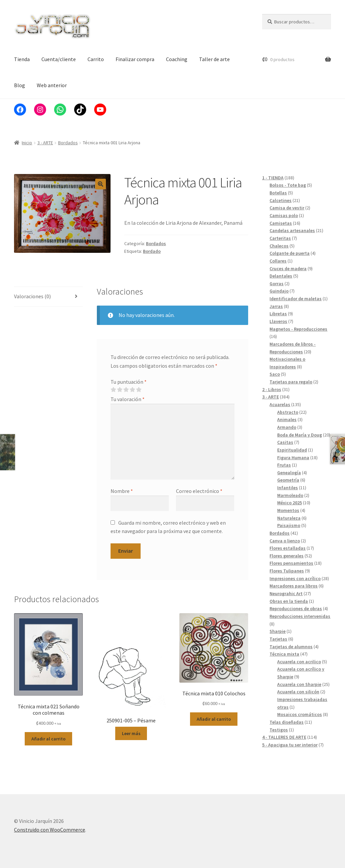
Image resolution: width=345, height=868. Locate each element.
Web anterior (52, 85)
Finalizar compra (135, 59)
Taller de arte (214, 59)
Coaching (177, 59)
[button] (101, 184)
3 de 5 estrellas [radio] (126, 390)
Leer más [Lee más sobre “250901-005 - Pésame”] (131, 733)
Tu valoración (128, 399)
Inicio (27, 143)
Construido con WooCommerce (50, 830)
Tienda (22, 59)
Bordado (152, 251)
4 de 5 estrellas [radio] (132, 390)
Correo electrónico (199, 491)
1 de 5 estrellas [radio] (113, 390)
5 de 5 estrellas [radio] (139, 390)
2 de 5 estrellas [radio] (120, 390)
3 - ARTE (45, 143)
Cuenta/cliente (59, 59)
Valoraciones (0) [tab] (32, 296)
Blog (20, 85)
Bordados (68, 143)
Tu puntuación (129, 382)
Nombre (122, 491)
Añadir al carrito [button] (48, 739)
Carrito (96, 59)
